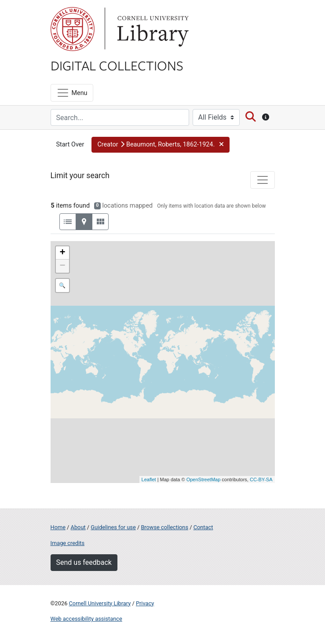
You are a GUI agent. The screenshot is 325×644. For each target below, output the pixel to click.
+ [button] (62, 253)
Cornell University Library (100, 603)
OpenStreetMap (204, 479)
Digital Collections (117, 65)
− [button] (62, 266)
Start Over (70, 145)
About (78, 527)
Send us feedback (84, 562)
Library (152, 29)
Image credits (68, 543)
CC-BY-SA (261, 479)
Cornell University (73, 29)
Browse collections (164, 527)
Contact (203, 527)
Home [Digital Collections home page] (58, 527)
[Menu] (72, 93)
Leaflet (149, 479)
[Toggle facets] (263, 180)
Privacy (145, 603)
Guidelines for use (113, 527)
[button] (160, 145)
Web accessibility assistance (86, 619)
